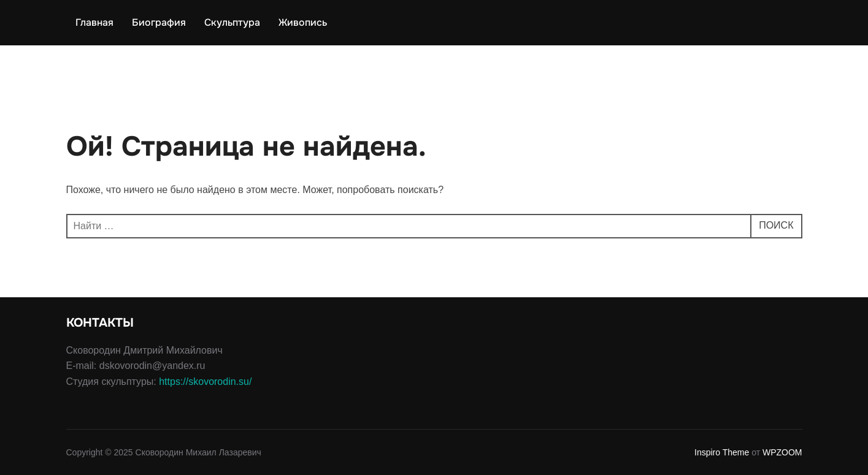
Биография (159, 22)
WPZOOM (782, 452)
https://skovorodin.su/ (205, 382)
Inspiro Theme (722, 452)
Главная (94, 22)
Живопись (303, 22)
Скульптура (232, 22)
